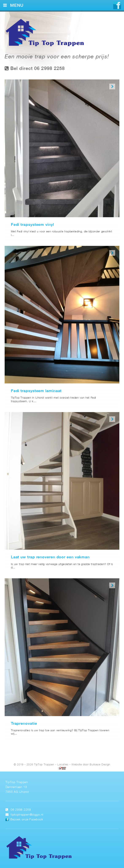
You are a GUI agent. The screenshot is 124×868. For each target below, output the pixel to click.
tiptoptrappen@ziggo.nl (27, 815)
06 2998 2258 (21, 810)
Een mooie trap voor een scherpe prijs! (57, 57)
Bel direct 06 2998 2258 (35, 68)
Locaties (63, 765)
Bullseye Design (100, 765)
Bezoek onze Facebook (27, 820)
